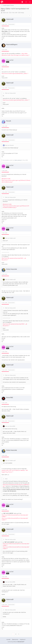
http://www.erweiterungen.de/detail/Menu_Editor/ (14, 73)
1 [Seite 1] (13, 634)
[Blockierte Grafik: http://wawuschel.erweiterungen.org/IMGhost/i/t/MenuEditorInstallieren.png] (16, 180)
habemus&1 (6, 13)
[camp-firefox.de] (2, 2)
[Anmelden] (26, 2)
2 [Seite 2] (16, 634)
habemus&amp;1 (18, 160)
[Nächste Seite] (19, 634)
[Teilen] (30, 15)
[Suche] (22, 2)
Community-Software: (16, 642)
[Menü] (30, 2)
